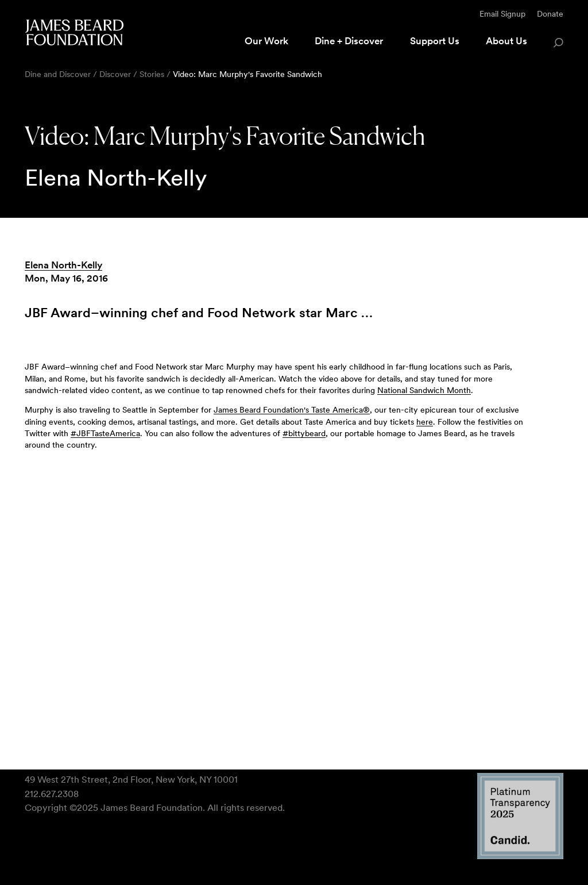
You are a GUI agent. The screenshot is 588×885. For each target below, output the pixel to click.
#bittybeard (304, 433)
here (425, 422)
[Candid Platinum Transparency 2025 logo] (520, 856)
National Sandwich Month (424, 390)
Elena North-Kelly (63, 265)
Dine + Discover (349, 41)
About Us (506, 41)
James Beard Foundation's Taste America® (292, 410)
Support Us (435, 41)
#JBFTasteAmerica (105, 433)
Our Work (266, 41)
